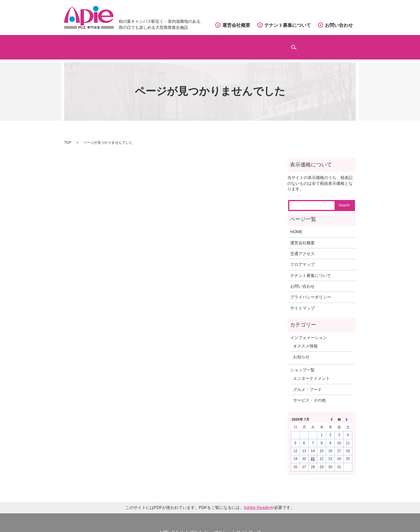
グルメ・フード (307, 382)
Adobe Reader (257, 500)
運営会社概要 (236, 25)
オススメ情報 (305, 338)
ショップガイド (135, 44)
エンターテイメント (311, 371)
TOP (68, 135)
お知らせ (301, 350)
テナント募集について (288, 25)
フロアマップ (191, 44)
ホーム (87, 44)
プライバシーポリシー (311, 290)
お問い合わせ (339, 25)
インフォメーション (305, 44)
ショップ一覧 (302, 362)
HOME (296, 224)
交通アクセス (245, 44)
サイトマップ (302, 301)
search (349, 47)
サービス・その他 (309, 393)
